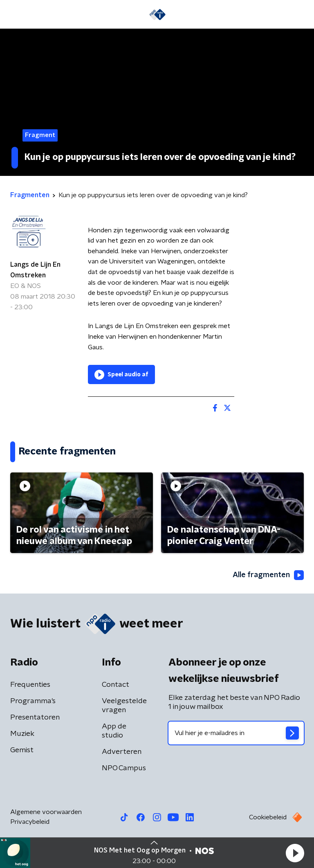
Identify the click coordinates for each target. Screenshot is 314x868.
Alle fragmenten (268, 575)
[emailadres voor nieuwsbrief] (236, 733)
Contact (116, 685)
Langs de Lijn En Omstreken (35, 270)
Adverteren (122, 752)
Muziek (22, 734)
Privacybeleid (30, 822)
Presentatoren (35, 717)
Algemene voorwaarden (46, 812)
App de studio (114, 731)
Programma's (33, 701)
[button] (295, 853)
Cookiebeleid (268, 817)
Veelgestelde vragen (124, 706)
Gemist (22, 750)
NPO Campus (124, 768)
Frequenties (30, 685)
